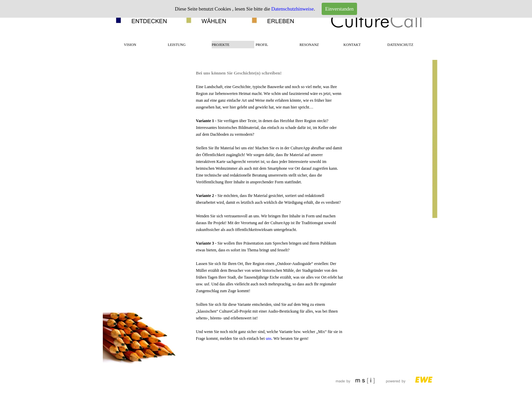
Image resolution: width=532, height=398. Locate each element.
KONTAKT (352, 45)
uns (269, 338)
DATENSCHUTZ (400, 45)
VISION (130, 45)
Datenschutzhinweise (293, 9)
